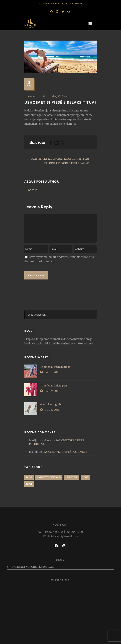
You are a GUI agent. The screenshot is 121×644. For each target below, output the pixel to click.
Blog (55, 96)
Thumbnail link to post (54, 386)
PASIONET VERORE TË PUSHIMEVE (65, 452)
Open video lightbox (52, 404)
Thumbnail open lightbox (55, 367)
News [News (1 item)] (29, 484)
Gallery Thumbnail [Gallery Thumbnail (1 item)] (49, 477)
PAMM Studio (76, 639)
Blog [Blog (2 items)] (29, 477)
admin (32, 96)
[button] (91, 23)
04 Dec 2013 (52, 372)
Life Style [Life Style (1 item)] (72, 477)
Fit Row (63, 96)
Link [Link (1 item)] (85, 477)
